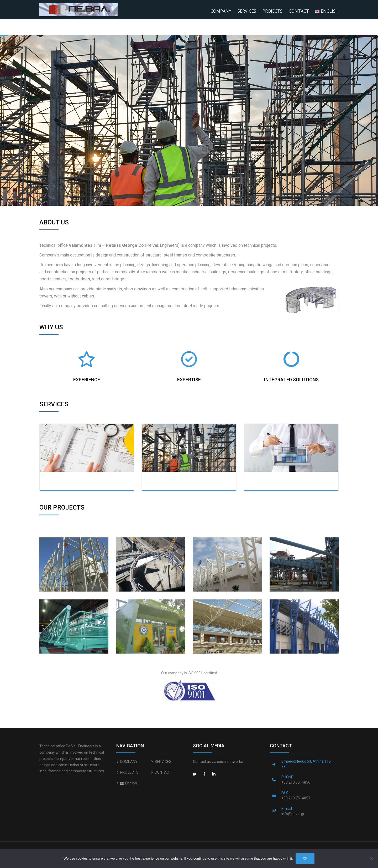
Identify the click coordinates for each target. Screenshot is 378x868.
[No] (371, 859)
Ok (305, 859)
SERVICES (247, 11)
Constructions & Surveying (188, 482)
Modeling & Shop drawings (289, 482)
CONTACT (299, 11)
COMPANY (221, 11)
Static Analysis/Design (92, 482)
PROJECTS (272, 11)
